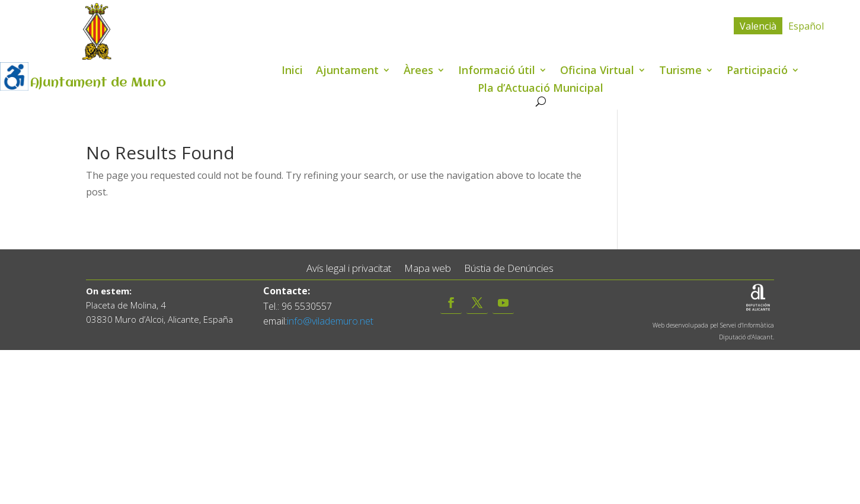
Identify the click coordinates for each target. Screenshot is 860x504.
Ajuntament (347, 71)
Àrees (418, 71)
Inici (292, 71)
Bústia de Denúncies (509, 269)
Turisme (680, 71)
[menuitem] (758, 26)
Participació (757, 71)
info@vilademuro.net (330, 321)
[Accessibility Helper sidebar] (14, 76)
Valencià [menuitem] (758, 26)
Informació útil (497, 71)
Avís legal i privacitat (349, 269)
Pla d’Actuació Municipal (541, 89)
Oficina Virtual (597, 71)
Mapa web (428, 269)
